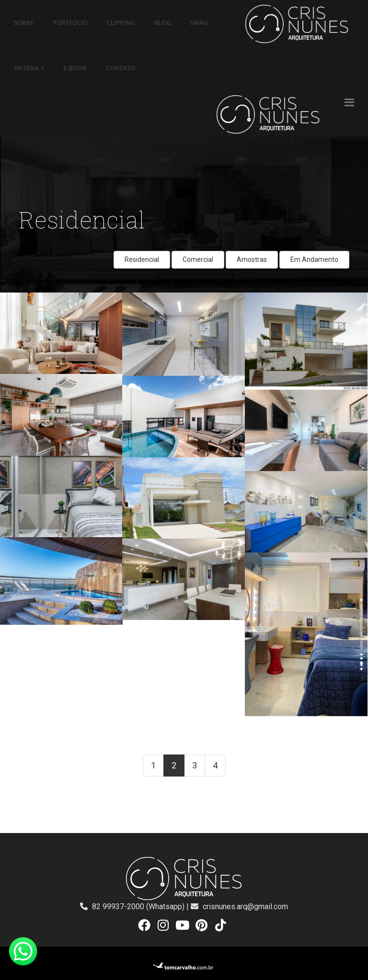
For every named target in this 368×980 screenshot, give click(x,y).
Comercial (198, 259)
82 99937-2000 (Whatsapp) (139, 907)
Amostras (252, 259)
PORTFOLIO (70, 23)
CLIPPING (121, 23)
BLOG (163, 23)
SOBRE (24, 23)
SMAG (199, 23)
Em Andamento (314, 259)
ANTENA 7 (29, 68)
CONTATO (121, 68)
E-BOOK (75, 68)
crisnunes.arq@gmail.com (245, 907)
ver (5, 298)
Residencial (142, 259)
